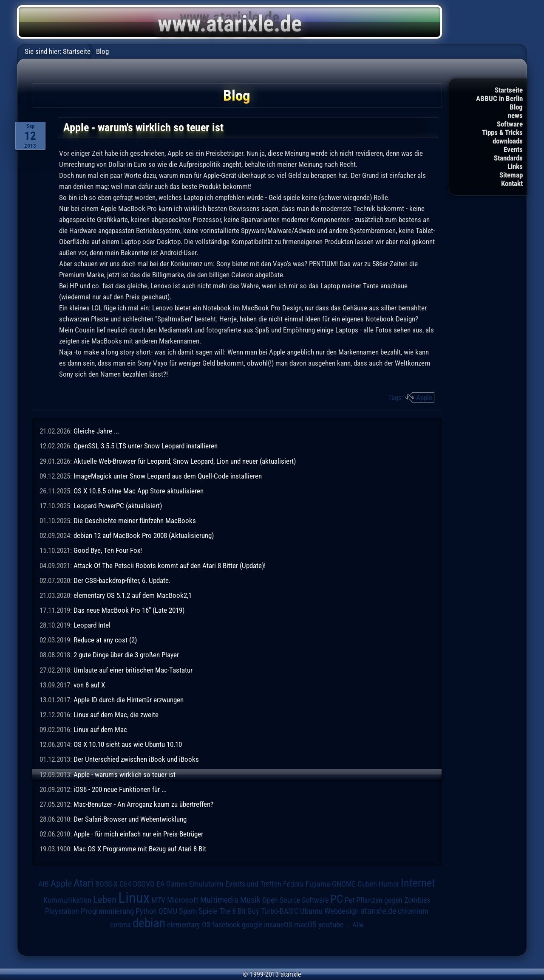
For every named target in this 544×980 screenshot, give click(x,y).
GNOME (344, 884)
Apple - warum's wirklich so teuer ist (125, 774)
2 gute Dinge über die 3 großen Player (126, 655)
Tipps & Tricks (502, 132)
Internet (418, 883)
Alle (358, 925)
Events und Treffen (253, 884)
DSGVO (144, 884)
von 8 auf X (89, 685)
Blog (516, 107)
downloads (508, 141)
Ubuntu (311, 911)
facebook (226, 925)
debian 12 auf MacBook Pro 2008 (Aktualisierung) (144, 535)
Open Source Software (295, 900)
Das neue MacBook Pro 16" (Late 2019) (129, 610)
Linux (134, 898)
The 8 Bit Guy (239, 911)
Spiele (208, 911)
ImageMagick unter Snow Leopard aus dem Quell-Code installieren (168, 476)
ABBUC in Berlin (499, 99)
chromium (413, 911)
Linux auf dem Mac (100, 729)
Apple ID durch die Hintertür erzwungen (129, 700)
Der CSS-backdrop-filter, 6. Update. (122, 580)
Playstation (62, 911)
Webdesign (341, 911)
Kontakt (512, 183)
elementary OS (189, 925)
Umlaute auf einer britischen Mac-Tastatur (133, 670)
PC (337, 899)
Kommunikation (67, 900)
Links (515, 166)
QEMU (168, 911)
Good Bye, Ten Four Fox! (108, 550)
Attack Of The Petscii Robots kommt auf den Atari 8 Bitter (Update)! (170, 566)
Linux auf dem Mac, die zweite (116, 715)
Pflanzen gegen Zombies (393, 900)
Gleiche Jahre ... (96, 431)
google (252, 925)
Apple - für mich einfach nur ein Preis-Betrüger (138, 834)
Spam (188, 911)
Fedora (293, 884)
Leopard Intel (92, 625)
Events (513, 149)
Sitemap (511, 175)
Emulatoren (206, 884)
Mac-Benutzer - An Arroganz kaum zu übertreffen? (143, 804)
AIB (44, 884)
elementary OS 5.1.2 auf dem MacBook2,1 (133, 595)
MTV (158, 900)
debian (149, 923)
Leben (105, 900)
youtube (331, 925)
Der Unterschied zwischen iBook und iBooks (136, 759)
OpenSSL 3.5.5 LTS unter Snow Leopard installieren (146, 446)
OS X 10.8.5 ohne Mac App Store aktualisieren (139, 491)
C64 (125, 884)
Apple (424, 397)
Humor (389, 884)
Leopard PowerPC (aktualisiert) (118, 506)
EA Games (172, 884)
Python (146, 911)
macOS (305, 925)
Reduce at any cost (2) (105, 640)
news (515, 115)
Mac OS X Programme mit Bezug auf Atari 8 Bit (140, 849)
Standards (508, 158)
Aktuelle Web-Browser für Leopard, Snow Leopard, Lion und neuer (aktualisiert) (185, 461)
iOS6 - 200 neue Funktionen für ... (120, 789)
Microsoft (183, 900)
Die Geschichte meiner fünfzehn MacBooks (135, 521)
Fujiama (318, 884)
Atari (84, 883)
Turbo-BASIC (280, 911)
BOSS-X (106, 884)
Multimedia (219, 900)
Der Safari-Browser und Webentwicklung (130, 819)
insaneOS (278, 925)
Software (510, 124)
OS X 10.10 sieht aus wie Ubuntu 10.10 (128, 744)
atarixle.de (378, 911)
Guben (367, 884)
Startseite (509, 90)
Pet (350, 900)
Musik (250, 900)
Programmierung (107, 911)
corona (120, 925)
